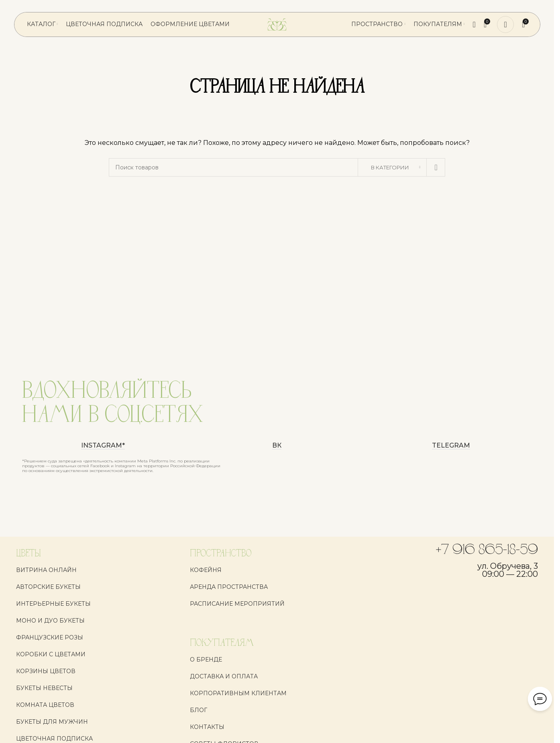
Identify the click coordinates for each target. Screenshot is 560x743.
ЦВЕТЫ (29, 554)
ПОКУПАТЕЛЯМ (222, 643)
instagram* (103, 446)
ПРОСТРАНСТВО (221, 554)
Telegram (451, 446)
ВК (277, 446)
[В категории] (392, 167)
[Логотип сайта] (277, 24)
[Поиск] (474, 24)
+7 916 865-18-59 (487, 550)
